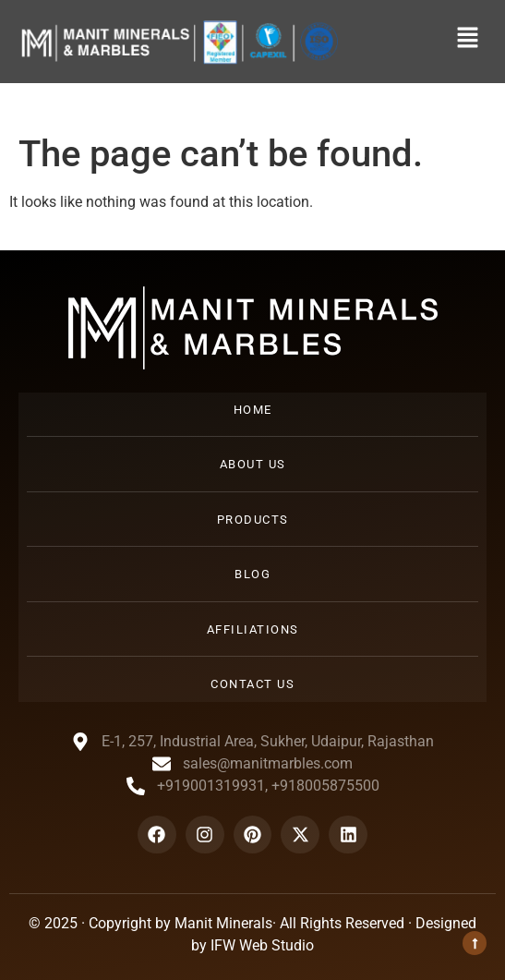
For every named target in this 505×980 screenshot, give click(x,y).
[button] (468, 39)
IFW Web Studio (262, 945)
